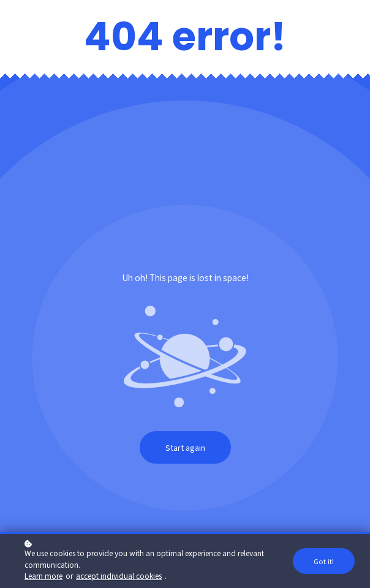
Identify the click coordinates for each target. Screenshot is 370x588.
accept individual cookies (119, 576)
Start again (185, 447)
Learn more (43, 576)
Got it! (324, 562)
